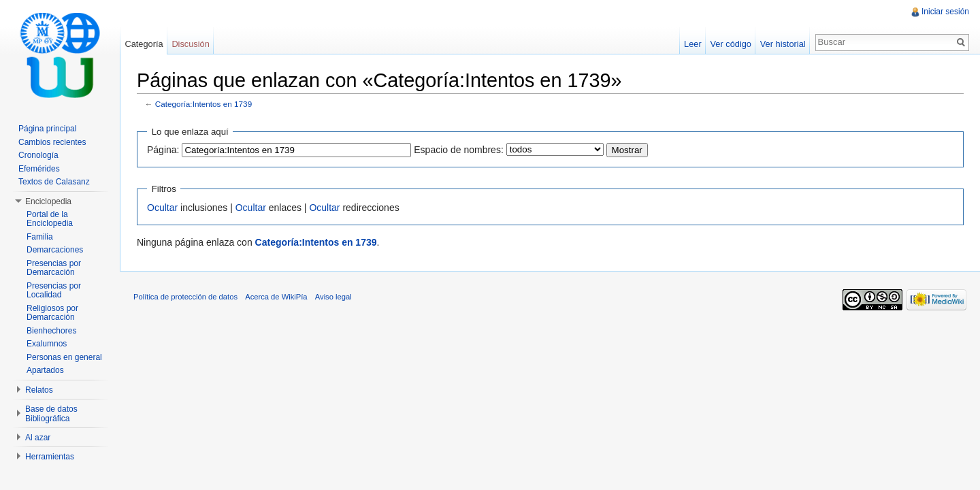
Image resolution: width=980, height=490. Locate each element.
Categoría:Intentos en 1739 (203, 104)
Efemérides (39, 169)
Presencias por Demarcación (54, 268)
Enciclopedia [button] (48, 201)
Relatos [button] (39, 390)
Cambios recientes (52, 142)
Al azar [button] (38, 438)
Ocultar (162, 208)
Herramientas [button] (50, 457)
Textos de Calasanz (54, 182)
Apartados (45, 370)
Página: (163, 150)
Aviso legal (333, 297)
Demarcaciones (55, 250)
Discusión (190, 44)
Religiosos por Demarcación (52, 313)
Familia (40, 237)
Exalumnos (47, 344)
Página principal (47, 129)
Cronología (38, 155)
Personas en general (64, 357)
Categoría (144, 44)
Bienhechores (51, 331)
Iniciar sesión (945, 12)
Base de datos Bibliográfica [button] (51, 414)
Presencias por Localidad (54, 291)
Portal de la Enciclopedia (50, 219)
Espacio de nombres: (459, 150)
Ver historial (783, 44)
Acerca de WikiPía (276, 297)
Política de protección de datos (185, 297)
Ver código (730, 44)
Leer (693, 44)
